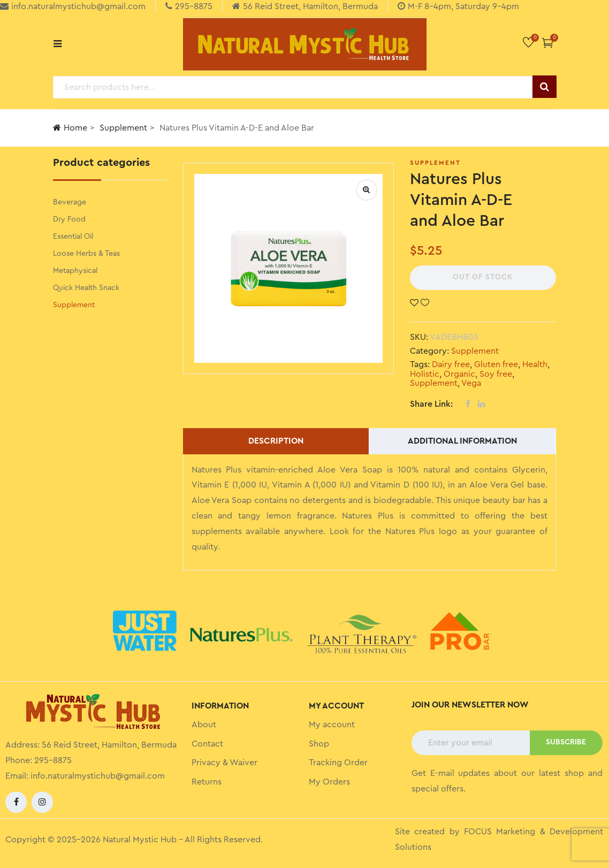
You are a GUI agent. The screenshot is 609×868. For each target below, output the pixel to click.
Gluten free (496, 364)
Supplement (123, 128)
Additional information (462, 441)
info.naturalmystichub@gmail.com (98, 776)
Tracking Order (338, 763)
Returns (207, 782)
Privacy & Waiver (224, 763)
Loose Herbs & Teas (86, 254)
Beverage (70, 202)
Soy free (496, 374)
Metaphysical (75, 271)
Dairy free (451, 364)
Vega (471, 383)
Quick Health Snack (86, 288)
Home (70, 128)
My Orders (329, 782)
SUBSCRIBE (566, 742)
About (204, 725)
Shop (319, 744)
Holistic (425, 374)
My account (332, 725)
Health (535, 364)
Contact (207, 744)
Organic (459, 374)
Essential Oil (73, 237)
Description (276, 441)
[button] (548, 43)
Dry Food (69, 219)
